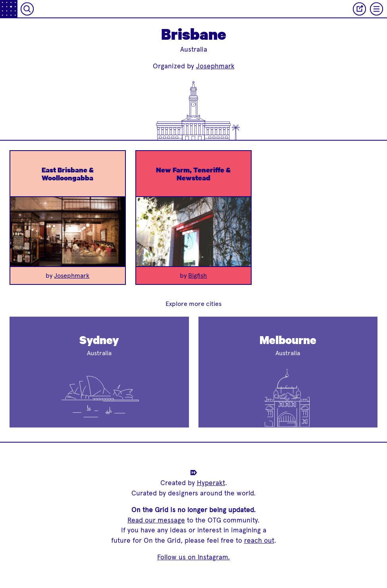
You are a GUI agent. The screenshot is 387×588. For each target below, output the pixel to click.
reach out (259, 540)
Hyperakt (211, 483)
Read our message (156, 520)
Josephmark (215, 66)
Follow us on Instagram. (193, 557)
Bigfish (197, 276)
